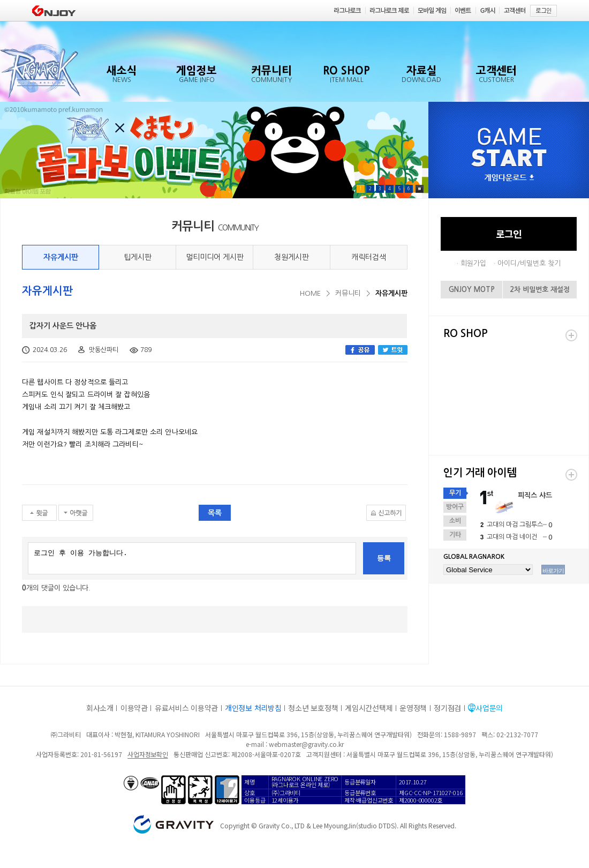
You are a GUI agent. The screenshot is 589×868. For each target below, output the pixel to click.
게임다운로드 (509, 178)
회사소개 (100, 708)
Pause (420, 189)
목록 (215, 513)
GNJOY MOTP (472, 290)
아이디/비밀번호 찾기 (529, 263)
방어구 (455, 507)
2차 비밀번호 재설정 (540, 290)
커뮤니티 (348, 293)
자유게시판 (61, 257)
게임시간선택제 (369, 708)
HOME (310, 293)
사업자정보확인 (148, 754)
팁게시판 (138, 257)
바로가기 (553, 571)
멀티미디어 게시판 (215, 257)
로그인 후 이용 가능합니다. (192, 558)
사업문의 (489, 708)
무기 (455, 493)
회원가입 (473, 263)
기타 (455, 535)
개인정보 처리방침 (253, 708)
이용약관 (134, 708)
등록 (384, 558)
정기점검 (447, 708)
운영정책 (413, 708)
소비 (455, 521)
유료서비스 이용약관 (186, 708)
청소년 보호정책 (313, 708)
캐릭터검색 (369, 257)
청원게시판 (292, 257)
